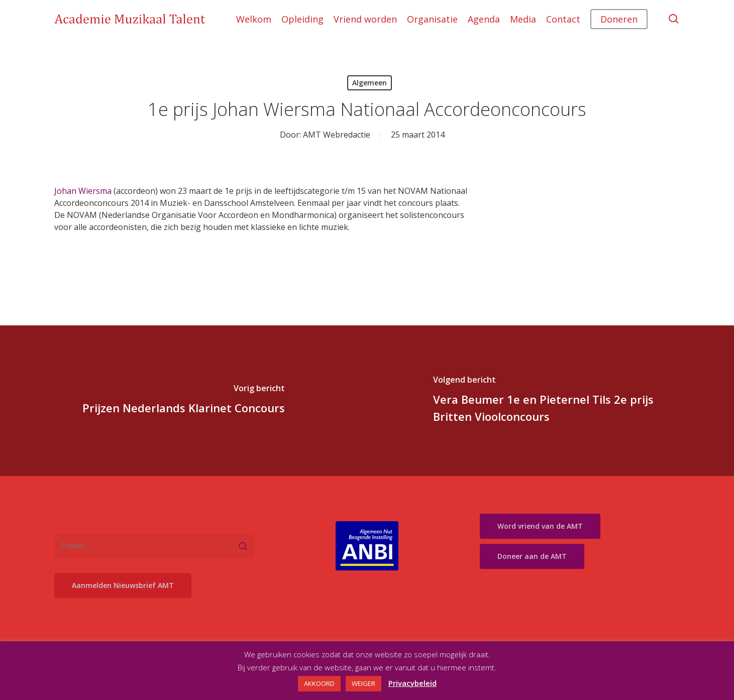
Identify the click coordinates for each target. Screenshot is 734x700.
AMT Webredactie (337, 135)
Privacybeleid (412, 683)
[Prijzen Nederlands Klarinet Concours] (184, 401)
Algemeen (370, 83)
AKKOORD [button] (319, 683)
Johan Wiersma (83, 191)
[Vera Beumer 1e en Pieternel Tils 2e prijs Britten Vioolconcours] (551, 401)
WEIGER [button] (363, 683)
